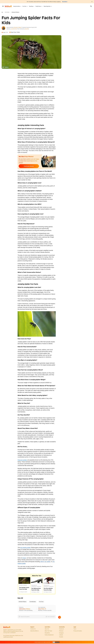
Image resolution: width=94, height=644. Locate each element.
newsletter (47, 633)
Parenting (31, 6)
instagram (61, 633)
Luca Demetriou (14, 29)
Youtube (61, 637)
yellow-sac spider (45, 562)
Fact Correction (51, 617)
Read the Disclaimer (25, 617)
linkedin (61, 635)
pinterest (61, 631)
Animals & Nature (23, 586)
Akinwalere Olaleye (18, 28)
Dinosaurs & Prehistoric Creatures (36, 586)
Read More (67, 2)
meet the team (48, 631)
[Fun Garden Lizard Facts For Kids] (24, 581)
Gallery (7, 68)
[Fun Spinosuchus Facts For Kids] (37, 581)
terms (75, 629)
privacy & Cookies (78, 631)
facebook (61, 629)
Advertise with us (34, 631)
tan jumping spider (25, 548)
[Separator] (60, 618)
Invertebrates (33, 602)
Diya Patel (28, 29)
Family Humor (38, 6)
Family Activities (17, 6)
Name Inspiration (47, 6)
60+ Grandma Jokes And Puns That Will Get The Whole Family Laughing (43, 2)
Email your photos (27, 167)
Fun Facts (24, 6)
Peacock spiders (22, 461)
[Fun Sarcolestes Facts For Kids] (49, 581)
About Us (47, 629)
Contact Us (33, 629)
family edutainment (49, 635)
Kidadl (2, 12)
